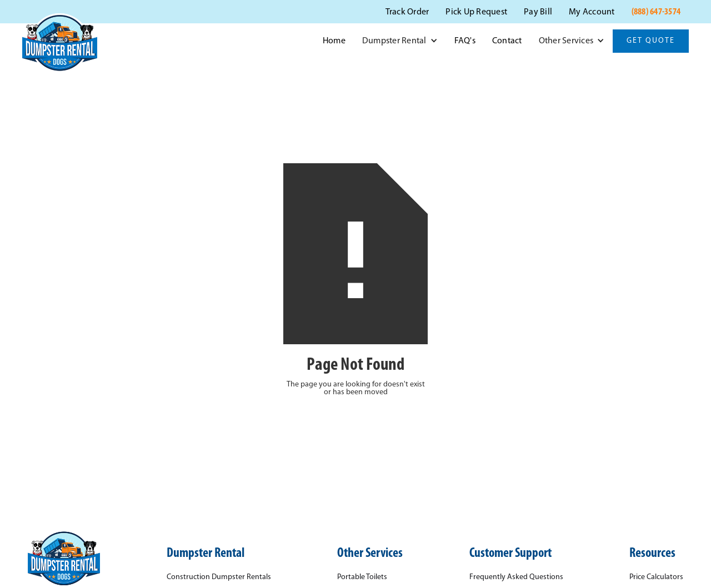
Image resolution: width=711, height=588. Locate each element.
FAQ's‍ (465, 41)
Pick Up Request (476, 12)
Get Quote (651, 41)
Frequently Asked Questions (516, 577)
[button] (400, 41)
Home (334, 41)
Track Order (407, 12)
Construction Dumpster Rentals (219, 577)
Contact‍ (507, 41)
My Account (592, 12)
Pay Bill (538, 12)
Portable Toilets (362, 577)
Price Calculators (656, 577)
